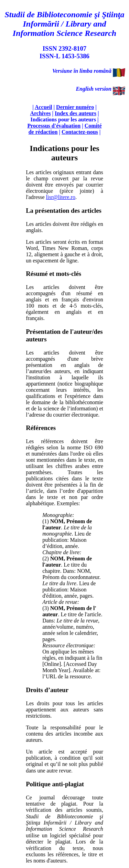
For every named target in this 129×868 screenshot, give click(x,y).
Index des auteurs (76, 113)
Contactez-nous (80, 132)
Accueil (44, 107)
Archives (40, 113)
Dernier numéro (75, 107)
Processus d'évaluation (54, 126)
